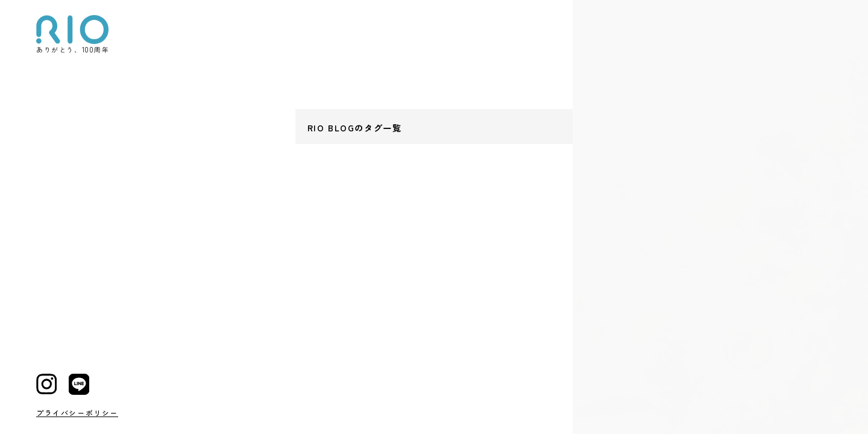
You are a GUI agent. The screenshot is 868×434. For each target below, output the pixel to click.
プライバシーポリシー (77, 413)
